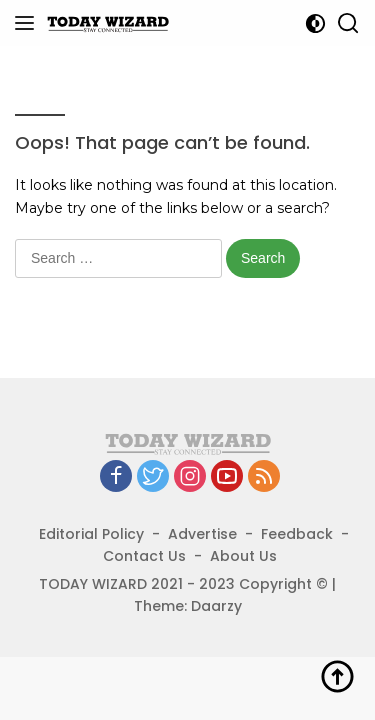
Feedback (297, 534)
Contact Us (144, 556)
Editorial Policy (91, 534)
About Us (243, 556)
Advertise (202, 534)
